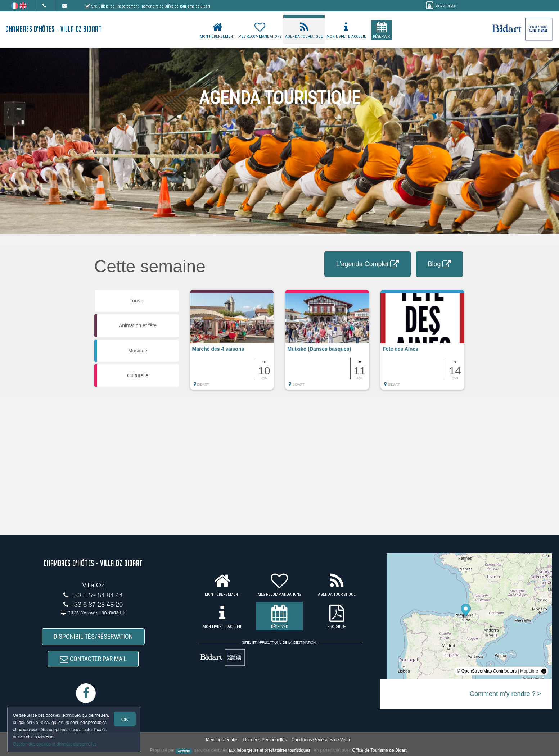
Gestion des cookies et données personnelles (55, 744)
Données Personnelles (265, 740)
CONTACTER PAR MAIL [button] (93, 659)
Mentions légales (222, 740)
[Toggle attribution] (544, 671)
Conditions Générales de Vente (321, 740)
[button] (232, 343)
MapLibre (529, 671)
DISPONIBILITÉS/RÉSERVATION (93, 636)
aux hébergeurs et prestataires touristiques (269, 750)
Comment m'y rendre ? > (505, 694)
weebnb (184, 751)
